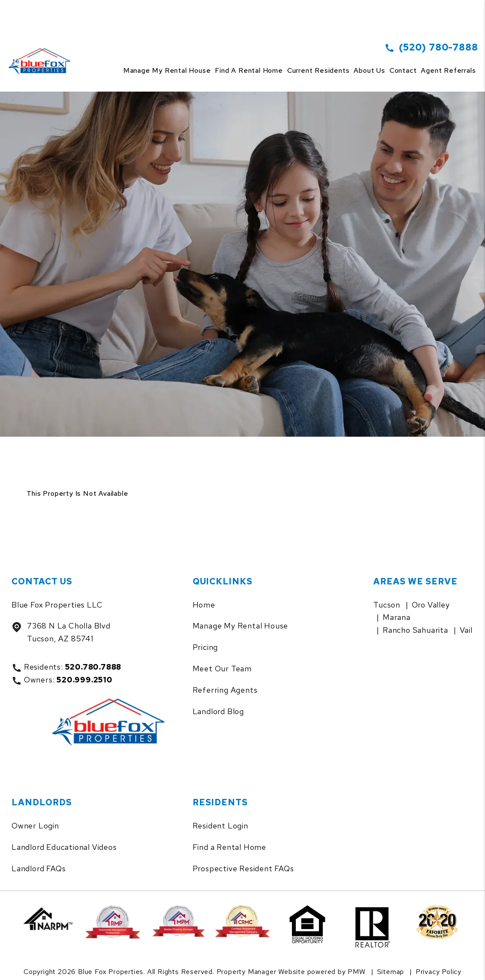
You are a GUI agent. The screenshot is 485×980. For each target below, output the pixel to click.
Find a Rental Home (229, 847)
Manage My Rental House (241, 626)
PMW (356, 972)
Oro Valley (431, 605)
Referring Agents (225, 690)
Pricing (205, 647)
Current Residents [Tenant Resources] (318, 70)
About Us (369, 70)
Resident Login (220, 826)
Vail (466, 630)
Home (204, 605)
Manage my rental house (167, 70)
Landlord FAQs (39, 868)
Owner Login (35, 826)
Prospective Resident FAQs (243, 868)
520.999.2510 (85, 680)
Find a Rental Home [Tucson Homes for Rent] (249, 70)
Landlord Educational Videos (64, 847)
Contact (403, 70)
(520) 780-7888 (438, 47)
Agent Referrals (448, 70)
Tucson (387, 605)
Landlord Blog (218, 711)
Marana (397, 617)
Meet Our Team (222, 669)
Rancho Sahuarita (415, 630)
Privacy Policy (439, 972)
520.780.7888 (93, 667)
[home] (41, 51)
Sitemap (391, 972)
